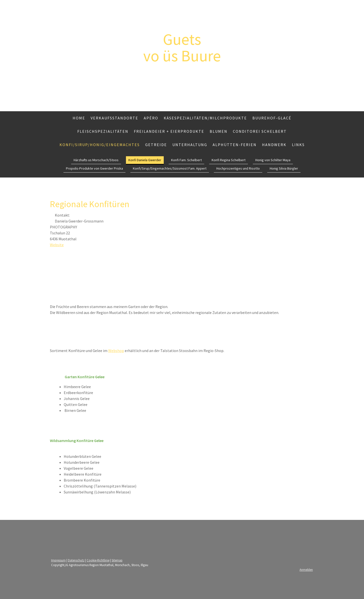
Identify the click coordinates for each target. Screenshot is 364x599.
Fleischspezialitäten (103, 131)
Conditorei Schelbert (260, 131)
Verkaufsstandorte (114, 118)
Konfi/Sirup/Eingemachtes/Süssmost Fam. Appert (170, 168)
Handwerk (274, 145)
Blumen (219, 131)
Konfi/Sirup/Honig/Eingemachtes (100, 145)
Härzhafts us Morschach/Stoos (96, 160)
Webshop (116, 351)
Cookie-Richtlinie (98, 560)
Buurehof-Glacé (272, 118)
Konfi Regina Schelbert (229, 160)
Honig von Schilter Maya (273, 160)
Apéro (151, 118)
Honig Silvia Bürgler (284, 168)
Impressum (58, 560)
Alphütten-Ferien (235, 145)
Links (298, 145)
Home (79, 118)
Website (57, 245)
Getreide (156, 145)
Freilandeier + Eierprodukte (169, 131)
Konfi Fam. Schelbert (186, 160)
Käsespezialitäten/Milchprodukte (205, 118)
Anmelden (306, 570)
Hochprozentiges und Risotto (238, 168)
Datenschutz (76, 560)
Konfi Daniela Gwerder (145, 160)
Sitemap (117, 560)
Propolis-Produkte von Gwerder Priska (94, 168)
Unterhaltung (190, 145)
